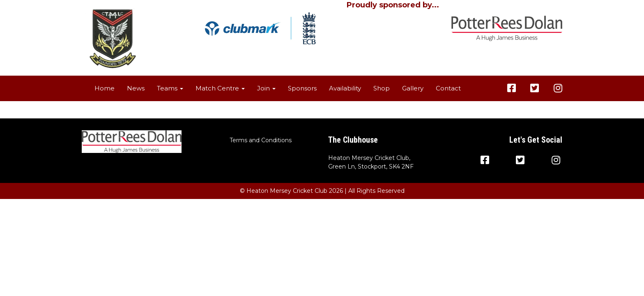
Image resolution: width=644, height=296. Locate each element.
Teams (170, 88)
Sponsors (302, 88)
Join (266, 88)
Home (105, 88)
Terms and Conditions (261, 140)
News (136, 88)
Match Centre (220, 88)
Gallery (413, 88)
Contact (448, 88)
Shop (382, 88)
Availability (345, 88)
